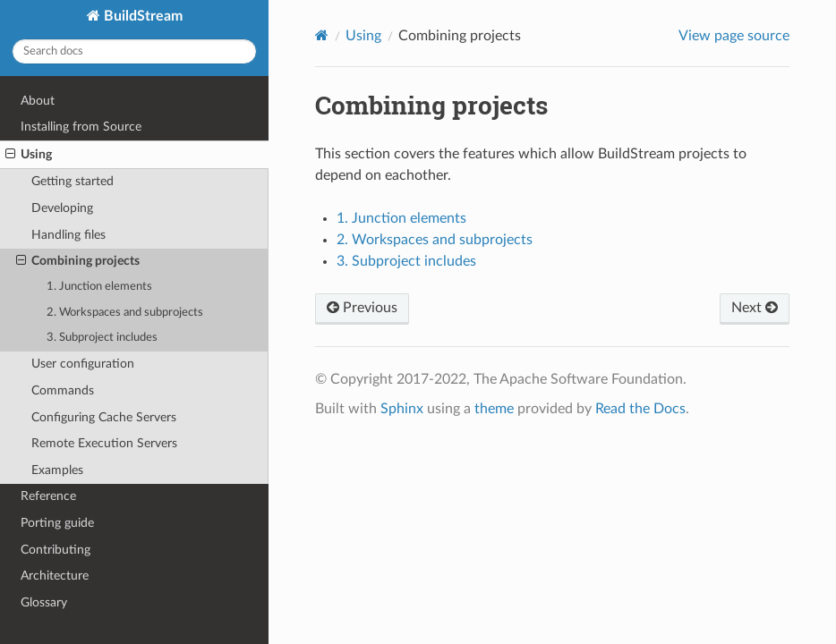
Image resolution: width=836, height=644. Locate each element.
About (38, 101)
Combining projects (78, 261)
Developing (62, 208)
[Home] (322, 35)
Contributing (55, 550)
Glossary (44, 602)
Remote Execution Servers (104, 443)
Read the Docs (640, 409)
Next (755, 308)
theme (494, 409)
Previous (362, 308)
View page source (734, 36)
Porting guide (57, 523)
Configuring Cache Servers (104, 417)
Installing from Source (81, 127)
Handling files (68, 235)
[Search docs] (134, 51)
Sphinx (402, 409)
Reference (48, 496)
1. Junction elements (99, 287)
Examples (57, 470)
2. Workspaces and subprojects (125, 313)
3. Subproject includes (102, 338)
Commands (63, 390)
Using (29, 155)
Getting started (73, 181)
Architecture (55, 576)
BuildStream (141, 16)
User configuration (83, 364)
